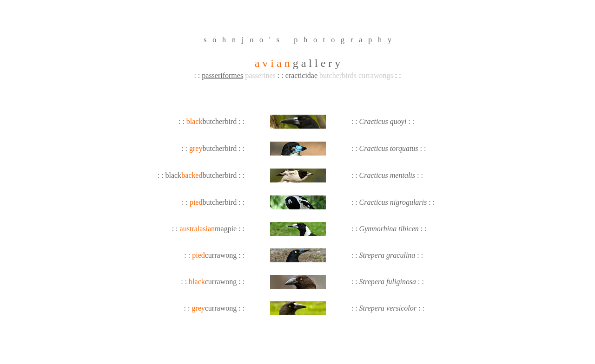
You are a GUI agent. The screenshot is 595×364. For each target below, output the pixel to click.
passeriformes (222, 75)
